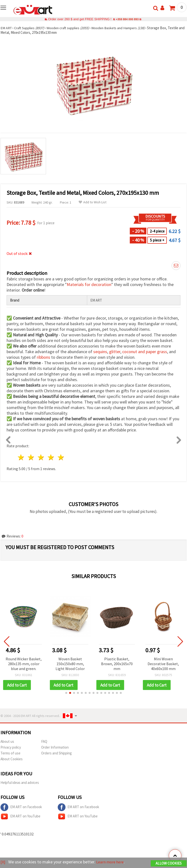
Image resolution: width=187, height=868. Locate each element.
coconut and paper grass (145, 352)
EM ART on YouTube (20, 817)
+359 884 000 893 (127, 19)
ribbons (43, 357)
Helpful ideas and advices (20, 783)
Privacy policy (11, 747)
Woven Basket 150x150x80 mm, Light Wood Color (70, 664)
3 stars (41, 457)
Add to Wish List (93, 202)
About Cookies (12, 759)
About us (7, 742)
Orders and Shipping (56, 753)
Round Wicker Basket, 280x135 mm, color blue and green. (24, 664)
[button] (66, 693)
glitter (115, 352)
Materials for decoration (89, 284)
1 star (21, 457)
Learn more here (111, 862)
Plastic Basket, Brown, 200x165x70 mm (117, 664)
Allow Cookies (169, 864)
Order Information (55, 747)
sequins (100, 352)
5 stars (61, 457)
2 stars (31, 457)
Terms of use (10, 753)
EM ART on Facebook (21, 807)
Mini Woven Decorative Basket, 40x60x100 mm (163, 664)
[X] (3, 862)
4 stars (51, 457)
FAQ (44, 742)
